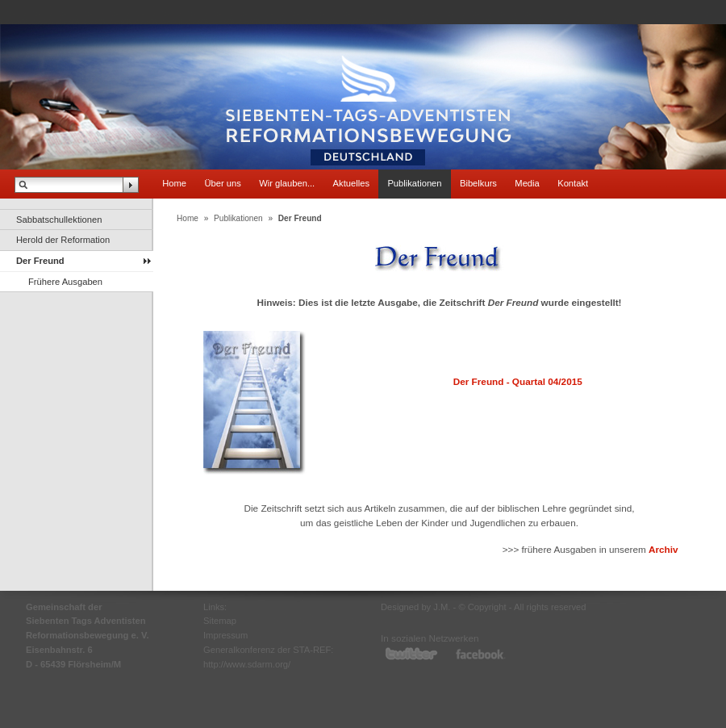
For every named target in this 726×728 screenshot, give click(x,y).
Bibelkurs (478, 183)
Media (527, 183)
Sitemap (220, 621)
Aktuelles (351, 183)
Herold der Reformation (63, 240)
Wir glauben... (287, 183)
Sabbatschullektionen (59, 220)
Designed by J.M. (415, 607)
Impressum (225, 635)
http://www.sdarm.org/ (247, 664)
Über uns (222, 183)
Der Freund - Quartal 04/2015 (518, 381)
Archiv (663, 549)
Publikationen (414, 183)
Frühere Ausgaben (65, 282)
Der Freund (40, 261)
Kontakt (573, 183)
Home (174, 183)
